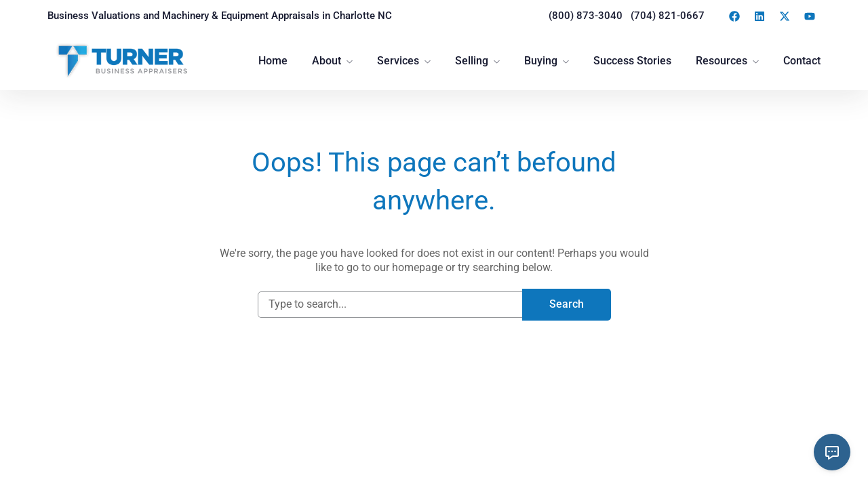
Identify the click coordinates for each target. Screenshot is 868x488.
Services (398, 61)
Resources (722, 61)
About (327, 61)
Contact (802, 61)
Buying (541, 61)
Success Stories (632, 61)
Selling (472, 61)
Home (273, 61)
